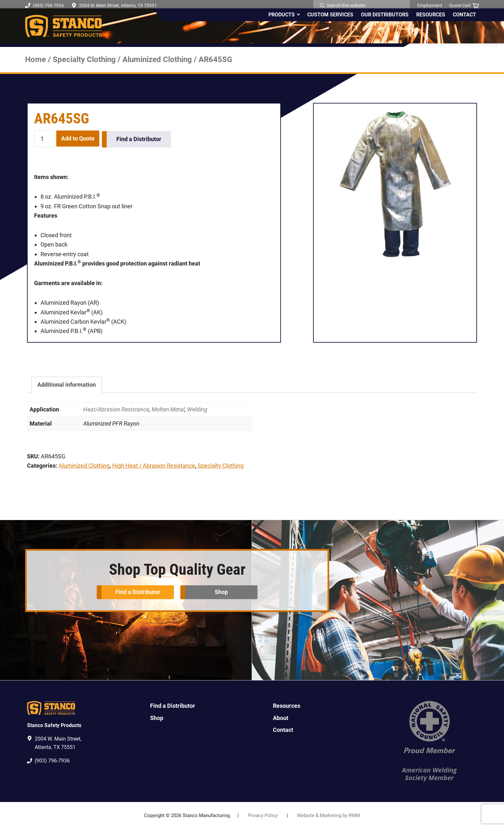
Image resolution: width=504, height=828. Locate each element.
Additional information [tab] (67, 384)
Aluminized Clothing (157, 59)
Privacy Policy (263, 815)
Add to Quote (78, 138)
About (281, 717)
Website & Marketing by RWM (328, 815)
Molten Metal (168, 408)
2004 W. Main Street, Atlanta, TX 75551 (118, 5)
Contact (283, 729)
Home (36, 59)
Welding (197, 408)
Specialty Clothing (84, 59)
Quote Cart (464, 6)
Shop (222, 591)
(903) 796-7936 (45, 5)
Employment (430, 5)
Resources (287, 705)
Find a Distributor (139, 138)
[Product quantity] (45, 139)
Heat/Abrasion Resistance (116, 408)
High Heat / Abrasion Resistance (154, 465)
